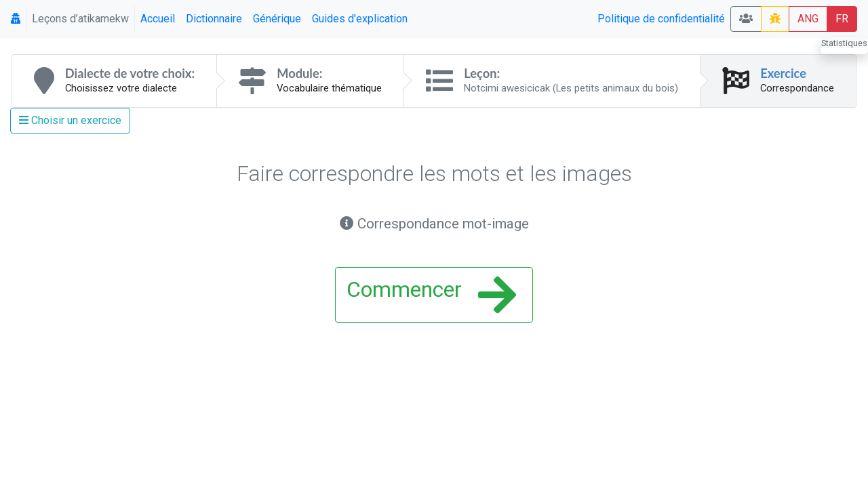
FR (842, 19)
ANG (808, 19)
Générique (277, 19)
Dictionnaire (214, 19)
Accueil (158, 19)
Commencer (431, 295)
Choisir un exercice (70, 120)
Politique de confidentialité (661, 19)
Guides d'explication (360, 19)
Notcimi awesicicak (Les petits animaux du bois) (571, 88)
